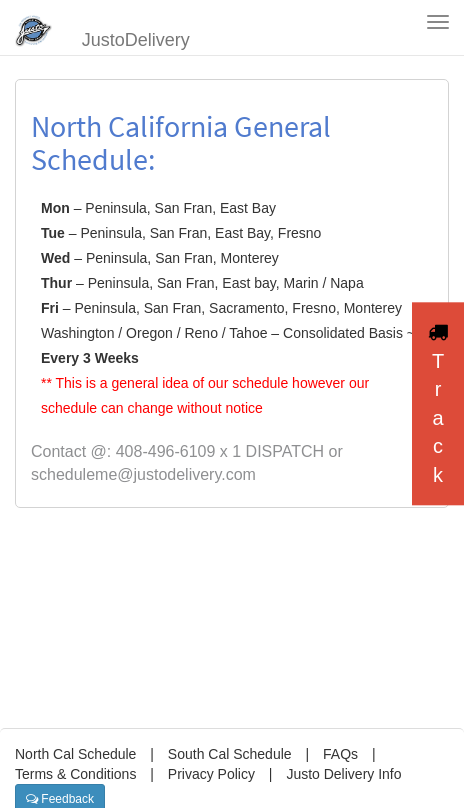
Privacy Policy (211, 774)
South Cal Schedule (230, 754)
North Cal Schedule (75, 754)
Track (438, 404)
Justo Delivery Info (343, 774)
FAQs (340, 754)
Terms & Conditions (75, 774)
